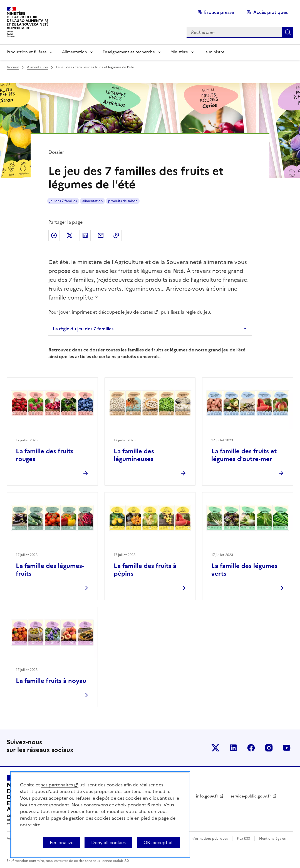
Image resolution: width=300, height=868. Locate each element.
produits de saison (123, 201)
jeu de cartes (139, 312)
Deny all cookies (108, 842)
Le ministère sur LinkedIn (233, 748)
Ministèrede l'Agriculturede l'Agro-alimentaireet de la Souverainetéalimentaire (28, 21)
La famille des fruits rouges (45, 455)
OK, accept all (158, 842)
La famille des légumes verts (244, 570)
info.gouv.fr (207, 796)
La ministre (214, 52)
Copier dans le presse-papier (116, 235)
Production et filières (27, 52)
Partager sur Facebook (54, 235)
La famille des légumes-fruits (50, 570)
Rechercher (288, 32)
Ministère (179, 52)
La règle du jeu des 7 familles (83, 329)
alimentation (92, 201)
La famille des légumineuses (134, 455)
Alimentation (75, 52)
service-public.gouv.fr (251, 796)
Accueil (13, 67)
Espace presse (219, 12)
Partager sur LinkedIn (85, 235)
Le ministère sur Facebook (251, 748)
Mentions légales (272, 839)
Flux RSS (243, 839)
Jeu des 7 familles (63, 201)
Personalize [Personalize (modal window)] (62, 842)
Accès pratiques (271, 12)
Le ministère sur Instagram (269, 748)
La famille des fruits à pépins (145, 570)
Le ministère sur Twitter (215, 748)
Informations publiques (209, 839)
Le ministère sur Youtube (287, 748)
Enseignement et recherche (129, 52)
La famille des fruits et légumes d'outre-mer (244, 455)
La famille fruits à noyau (51, 681)
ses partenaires (57, 785)
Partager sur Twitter (70, 235)
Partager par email (101, 235)
